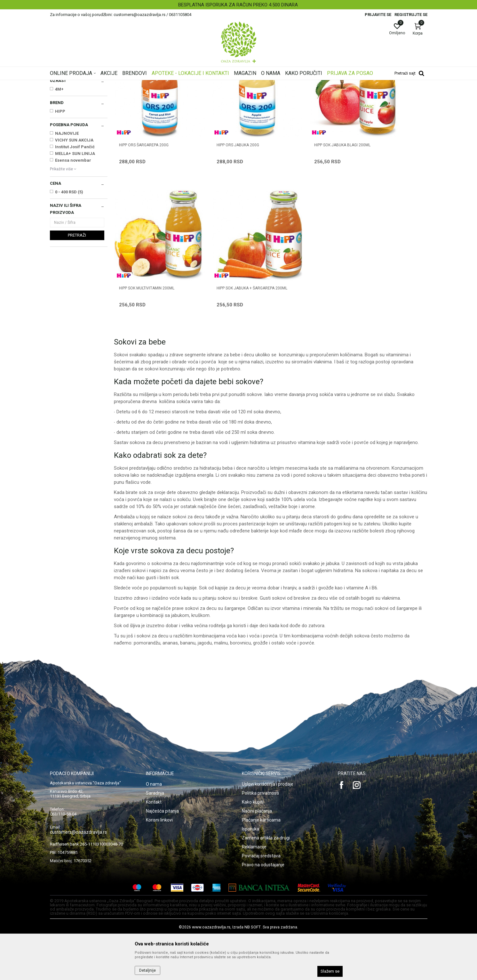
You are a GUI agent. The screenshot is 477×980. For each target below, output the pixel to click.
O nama (154, 829)
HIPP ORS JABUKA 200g (220, 207)
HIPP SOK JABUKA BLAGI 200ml (307, 207)
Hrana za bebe (167, 84)
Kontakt (154, 846)
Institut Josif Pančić (75, 227)
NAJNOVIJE (67, 213)
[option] (238, 5)
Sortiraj (290, 94)
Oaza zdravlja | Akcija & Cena (76, 84)
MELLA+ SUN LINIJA (75, 234)
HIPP (60, 191)
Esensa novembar (73, 240)
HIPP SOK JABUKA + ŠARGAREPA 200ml (148, 336)
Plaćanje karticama (261, 864)
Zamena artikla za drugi (266, 882)
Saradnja (155, 838)
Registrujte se (411, 15)
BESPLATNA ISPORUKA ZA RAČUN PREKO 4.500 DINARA (238, 5)
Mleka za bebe (67, 115)
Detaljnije (147, 970)
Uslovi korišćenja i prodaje (268, 829)
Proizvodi (115, 84)
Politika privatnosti (260, 838)
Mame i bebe (139, 84)
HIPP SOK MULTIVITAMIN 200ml (387, 207)
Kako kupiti (253, 846)
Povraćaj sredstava (261, 900)
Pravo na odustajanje (263, 909)
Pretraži (77, 315)
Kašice (59, 128)
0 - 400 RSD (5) (69, 272)
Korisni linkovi (159, 864)
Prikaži (346, 94)
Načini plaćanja (257, 855)
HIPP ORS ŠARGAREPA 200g (144, 207)
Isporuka (250, 873)
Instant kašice (65, 121)
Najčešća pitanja (162, 855)
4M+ (59, 169)
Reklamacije (254, 891)
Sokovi (59, 134)
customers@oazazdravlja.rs (78, 877)
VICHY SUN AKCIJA (74, 220)
